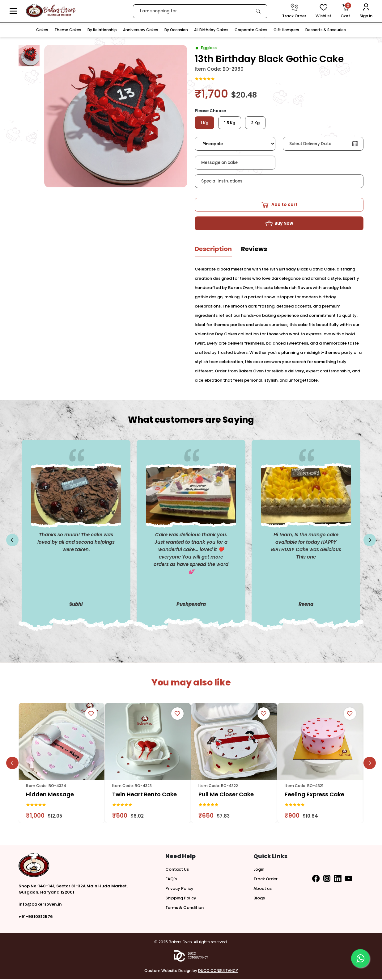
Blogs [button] (259, 899)
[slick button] (12, 541)
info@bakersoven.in (40, 905)
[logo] (51, 11)
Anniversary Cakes (141, 30)
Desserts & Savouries (326, 30)
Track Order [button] (265, 880)
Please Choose (210, 111)
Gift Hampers (286, 30)
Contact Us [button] (177, 870)
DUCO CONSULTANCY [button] (218, 972)
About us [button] (263, 889)
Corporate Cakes (251, 30)
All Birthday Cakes (211, 30)
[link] (258, 11)
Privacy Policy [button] (179, 889)
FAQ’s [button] (171, 880)
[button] (13, 11)
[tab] (213, 252)
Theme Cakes (68, 30)
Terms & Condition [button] (185, 909)
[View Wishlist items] (323, 11)
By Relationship (102, 30)
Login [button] (259, 870)
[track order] (294, 11)
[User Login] (366, 11)
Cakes (42, 30)
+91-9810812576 (36, 917)
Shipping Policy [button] (181, 899)
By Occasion (176, 30)
